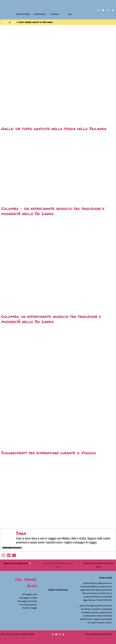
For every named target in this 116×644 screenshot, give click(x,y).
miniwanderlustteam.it (12, 548)
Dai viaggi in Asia (29, 594)
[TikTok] (63, 634)
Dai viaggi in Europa (28, 598)
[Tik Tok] (113, 10)
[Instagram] (98, 10)
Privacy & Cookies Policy (105, 565)
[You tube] (56, 634)
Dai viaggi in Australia (27, 601)
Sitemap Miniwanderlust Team (99, 634)
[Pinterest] (108, 10)
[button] (23, 18)
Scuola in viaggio (30, 608)
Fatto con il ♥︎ (7, 634)
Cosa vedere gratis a (28, 605)
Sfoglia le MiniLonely (58, 590)
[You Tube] (103, 10)
